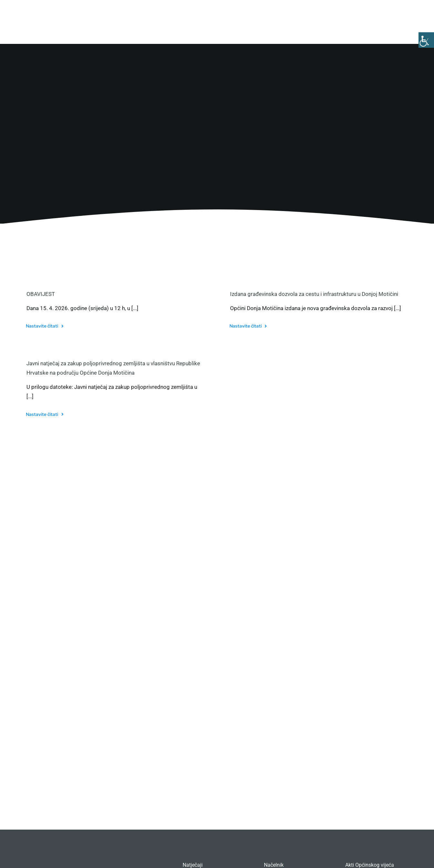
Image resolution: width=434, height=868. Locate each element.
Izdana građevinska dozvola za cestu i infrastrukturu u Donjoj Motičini (314, 294)
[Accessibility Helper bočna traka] (426, 40)
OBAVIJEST (41, 294)
